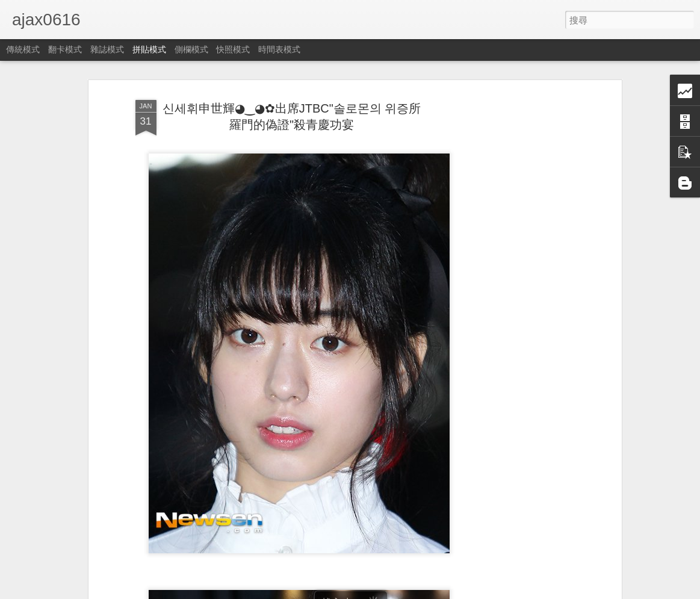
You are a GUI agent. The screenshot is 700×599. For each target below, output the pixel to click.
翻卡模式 (65, 49)
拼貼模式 (149, 49)
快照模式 (233, 49)
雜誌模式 (107, 49)
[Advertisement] (515, 282)
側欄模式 (191, 49)
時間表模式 (279, 49)
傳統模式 (23, 49)
